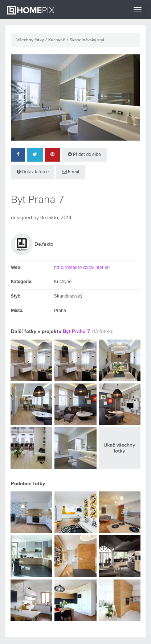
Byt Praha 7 (76, 332)
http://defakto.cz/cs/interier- (82, 268)
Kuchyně (57, 40)
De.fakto (44, 244)
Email (71, 172)
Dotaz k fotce (33, 172)
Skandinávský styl (87, 40)
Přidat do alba (84, 154)
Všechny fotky (30, 40)
